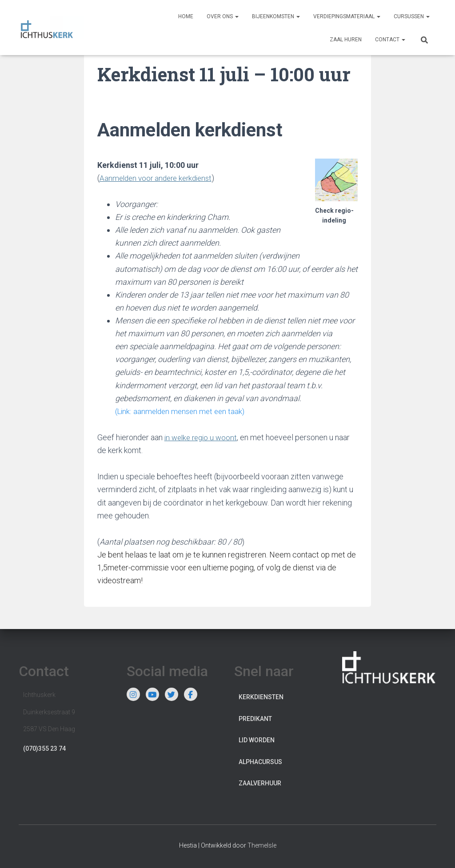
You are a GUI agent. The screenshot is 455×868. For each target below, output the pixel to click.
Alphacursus (260, 761)
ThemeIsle (262, 845)
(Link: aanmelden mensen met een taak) (183, 411)
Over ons (223, 16)
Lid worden (257, 740)
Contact (390, 40)
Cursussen (412, 16)
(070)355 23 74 (44, 748)
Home (186, 16)
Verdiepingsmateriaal (347, 16)
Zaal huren (346, 40)
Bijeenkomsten (276, 16)
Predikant (255, 718)
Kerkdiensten (261, 697)
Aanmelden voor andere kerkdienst (159, 178)
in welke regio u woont (203, 437)
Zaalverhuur (260, 783)
